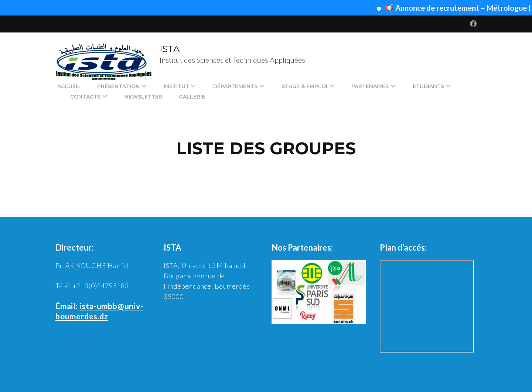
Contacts (85, 97)
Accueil (69, 86)
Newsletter (143, 97)
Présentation (118, 86)
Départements (235, 86)
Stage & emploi (304, 86)
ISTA (170, 49)
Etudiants (428, 86)
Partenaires (370, 86)
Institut (176, 86)
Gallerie (192, 97)
